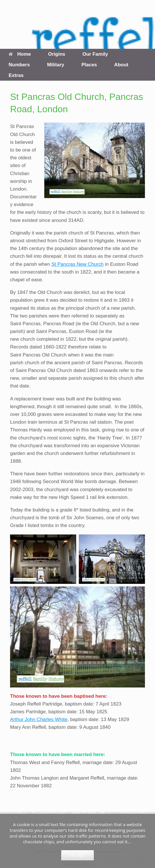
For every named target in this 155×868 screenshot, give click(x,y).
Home (20, 54)
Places (89, 65)
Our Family (95, 54)
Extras (16, 75)
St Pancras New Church (77, 264)
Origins (57, 54)
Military (56, 65)
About (121, 65)
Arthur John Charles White (39, 719)
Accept (77, 855)
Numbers (19, 65)
